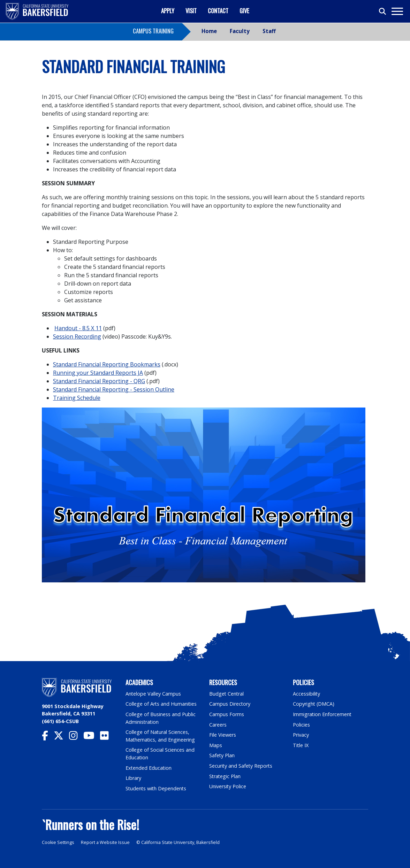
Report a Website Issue (105, 842)
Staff (269, 31)
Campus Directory (230, 704)
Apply (168, 11)
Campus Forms (227, 714)
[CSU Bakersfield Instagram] (76, 737)
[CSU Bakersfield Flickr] (107, 737)
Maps (216, 745)
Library (133, 778)
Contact (218, 11)
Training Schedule (77, 398)
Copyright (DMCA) (314, 704)
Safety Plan (222, 755)
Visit (191, 11)
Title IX (301, 745)
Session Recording (77, 336)
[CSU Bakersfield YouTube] (92, 737)
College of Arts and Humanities (161, 704)
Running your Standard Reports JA (98, 373)
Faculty (240, 31)
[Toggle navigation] (397, 11)
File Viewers (223, 735)
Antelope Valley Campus (153, 694)
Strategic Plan (225, 776)
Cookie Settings (58, 842)
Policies (301, 725)
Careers (218, 725)
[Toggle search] (383, 11)
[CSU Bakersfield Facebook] (48, 737)
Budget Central (227, 694)
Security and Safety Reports (241, 766)
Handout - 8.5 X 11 (78, 328)
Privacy (301, 735)
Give (244, 11)
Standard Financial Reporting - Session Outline (114, 389)
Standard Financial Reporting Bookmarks (107, 364)
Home (209, 31)
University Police (228, 786)
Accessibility (307, 694)
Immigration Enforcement (322, 714)
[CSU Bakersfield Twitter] (61, 737)
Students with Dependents (157, 788)
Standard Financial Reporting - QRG (99, 381)
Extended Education (149, 768)
